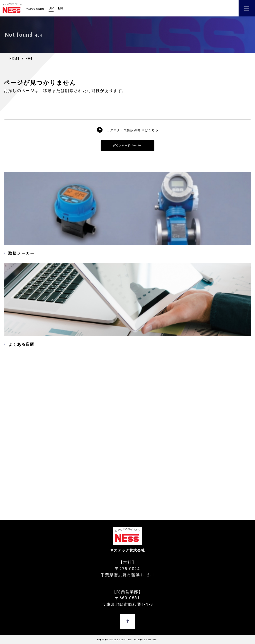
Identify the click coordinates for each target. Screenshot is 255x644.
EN (61, 8)
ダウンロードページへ (127, 145)
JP (51, 8)
